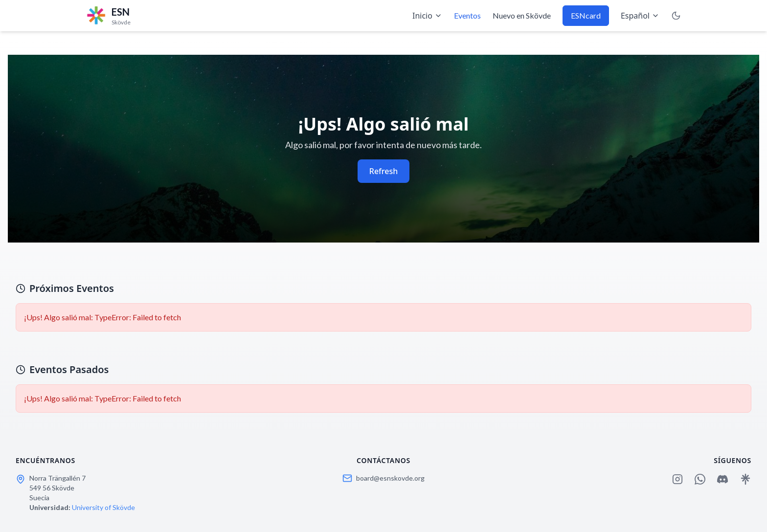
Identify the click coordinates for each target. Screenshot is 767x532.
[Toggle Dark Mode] (676, 16)
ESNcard (586, 15)
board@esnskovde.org (390, 478)
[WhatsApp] (700, 479)
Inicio (427, 16)
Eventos (467, 15)
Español (640, 16)
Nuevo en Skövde (522, 15)
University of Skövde (103, 507)
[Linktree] (745, 479)
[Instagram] (677, 479)
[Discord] (722, 479)
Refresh (383, 171)
